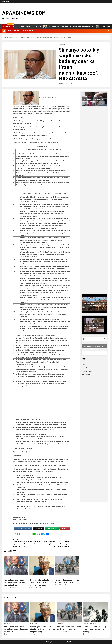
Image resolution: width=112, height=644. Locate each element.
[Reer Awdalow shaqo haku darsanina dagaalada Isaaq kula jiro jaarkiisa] (16, 565)
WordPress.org (86, 374)
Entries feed (85, 368)
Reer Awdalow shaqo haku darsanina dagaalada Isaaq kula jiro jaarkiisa (26, 26)
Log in (84, 365)
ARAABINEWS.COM (24, 13)
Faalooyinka (86, 624)
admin (62, 84)
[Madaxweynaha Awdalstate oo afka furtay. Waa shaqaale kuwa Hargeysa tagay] (42, 565)
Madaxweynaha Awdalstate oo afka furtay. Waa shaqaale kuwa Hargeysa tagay (76, 26)
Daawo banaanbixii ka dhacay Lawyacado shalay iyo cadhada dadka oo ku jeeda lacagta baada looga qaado (56, 543)
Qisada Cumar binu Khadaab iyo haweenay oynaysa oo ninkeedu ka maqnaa (95, 629)
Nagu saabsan (28, 31)
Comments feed (87, 371)
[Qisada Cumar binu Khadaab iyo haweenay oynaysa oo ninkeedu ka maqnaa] (96, 612)
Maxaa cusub (62, 45)
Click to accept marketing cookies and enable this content (94, 100)
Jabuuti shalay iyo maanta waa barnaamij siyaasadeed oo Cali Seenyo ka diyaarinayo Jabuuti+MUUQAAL (27, 543)
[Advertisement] (94, 139)
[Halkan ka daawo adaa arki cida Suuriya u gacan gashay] (67, 565)
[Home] (4, 31)
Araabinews (63, 642)
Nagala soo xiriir (14, 31)
